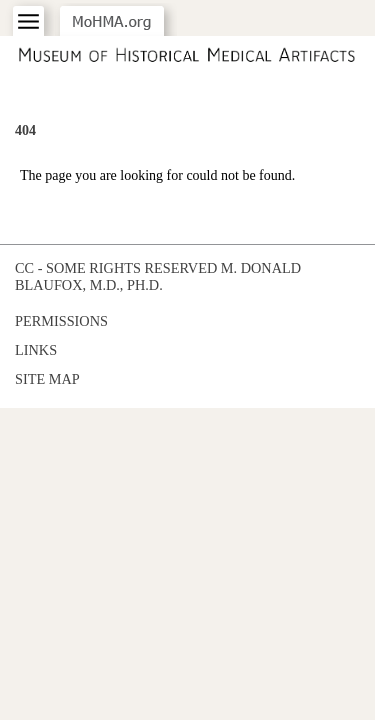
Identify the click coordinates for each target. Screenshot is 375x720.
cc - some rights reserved (116, 268)
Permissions (61, 321)
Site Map (47, 379)
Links (36, 350)
